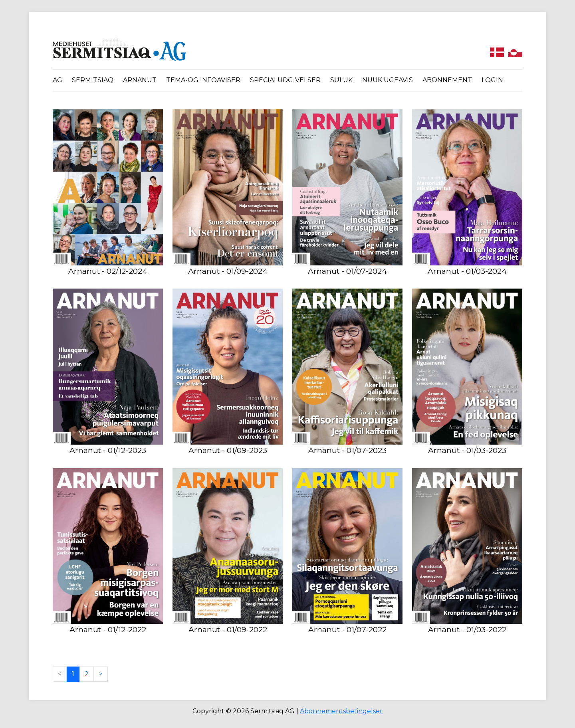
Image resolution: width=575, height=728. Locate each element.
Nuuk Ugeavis (388, 80)
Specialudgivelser (285, 80)
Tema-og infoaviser (203, 80)
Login (492, 80)
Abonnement (447, 80)
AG (57, 80)
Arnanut (140, 80)
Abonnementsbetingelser (341, 711)
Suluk (341, 80)
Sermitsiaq (93, 80)
